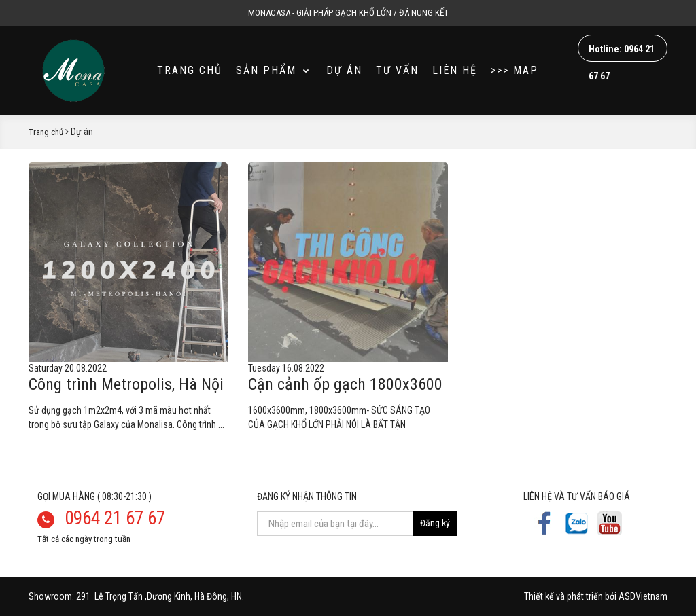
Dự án (344, 70)
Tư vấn (397, 70)
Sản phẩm (273, 70)
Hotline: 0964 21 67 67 (622, 53)
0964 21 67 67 (115, 518)
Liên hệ (455, 70)
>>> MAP (515, 70)
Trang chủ (190, 70)
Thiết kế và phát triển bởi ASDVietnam (596, 596)
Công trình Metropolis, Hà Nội (126, 384)
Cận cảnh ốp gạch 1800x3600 (345, 384)
